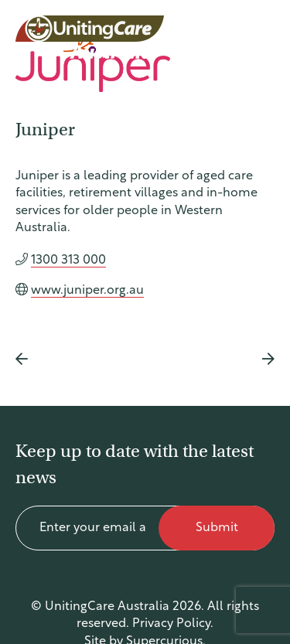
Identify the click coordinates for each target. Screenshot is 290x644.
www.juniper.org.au (87, 291)
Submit (217, 528)
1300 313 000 (68, 261)
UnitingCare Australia (91, 37)
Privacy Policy (171, 624)
